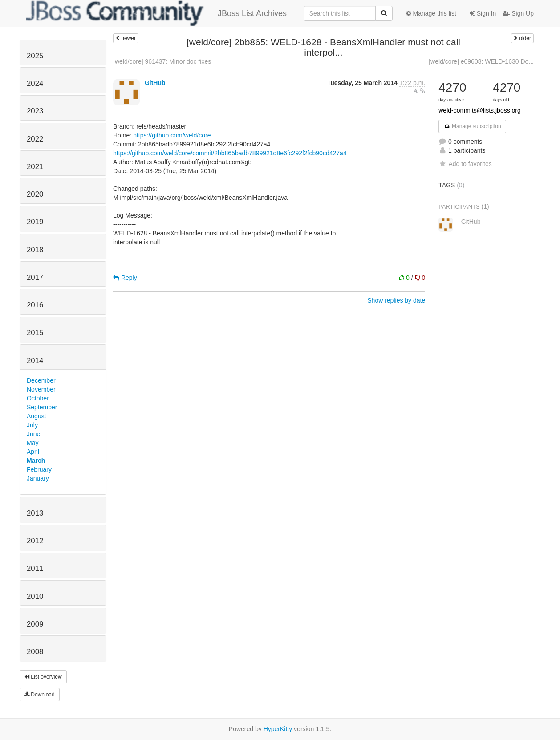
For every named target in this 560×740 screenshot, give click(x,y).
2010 (35, 596)
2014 (35, 361)
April (33, 452)
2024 (35, 83)
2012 (35, 541)
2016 (35, 305)
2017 (35, 277)
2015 (35, 333)
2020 (35, 194)
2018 (35, 250)
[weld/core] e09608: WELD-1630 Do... (481, 61)
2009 (35, 624)
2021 (35, 167)
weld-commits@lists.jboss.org (480, 110)
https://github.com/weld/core (172, 135)
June (33, 434)
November (41, 389)
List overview (43, 677)
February (39, 469)
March (36, 461)
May (32, 443)
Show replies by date (396, 300)
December (41, 380)
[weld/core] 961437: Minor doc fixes (162, 61)
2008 (35, 652)
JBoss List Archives (156, 13)
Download (40, 695)
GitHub (155, 83)
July (32, 425)
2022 (35, 139)
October (38, 398)
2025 (35, 56)
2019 (35, 222)
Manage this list (431, 13)
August (37, 416)
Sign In (483, 13)
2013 (35, 513)
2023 (35, 111)
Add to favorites (465, 164)
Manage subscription (472, 126)
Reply (125, 278)
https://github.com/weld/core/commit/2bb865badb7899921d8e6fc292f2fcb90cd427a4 (230, 153)
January (38, 478)
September (42, 407)
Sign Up (518, 13)
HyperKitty (278, 729)
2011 (35, 568)
